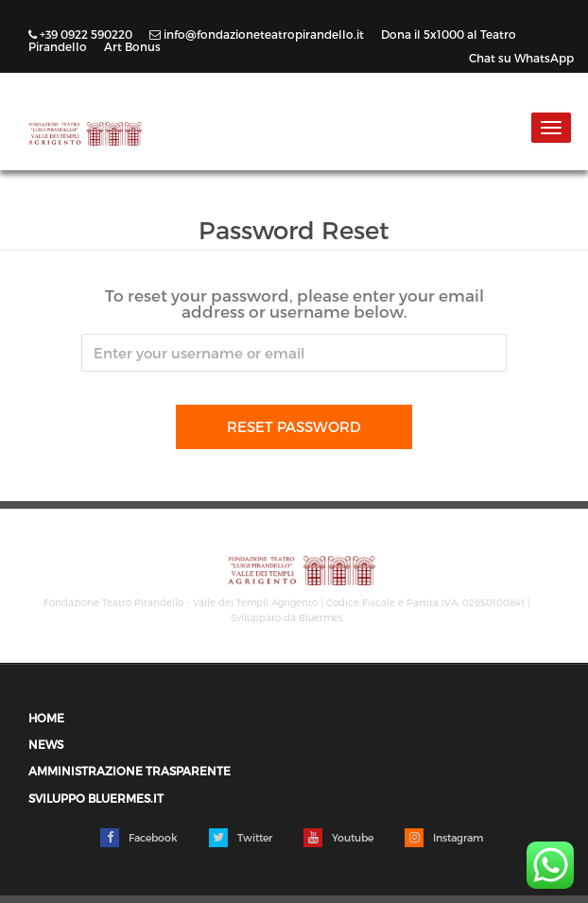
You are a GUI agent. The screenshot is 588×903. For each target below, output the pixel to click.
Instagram (444, 838)
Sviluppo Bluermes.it (96, 799)
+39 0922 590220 (82, 34)
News (46, 745)
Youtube (338, 838)
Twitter (241, 838)
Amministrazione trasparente (130, 771)
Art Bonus (132, 46)
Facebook (139, 838)
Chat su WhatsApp (521, 58)
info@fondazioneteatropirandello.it (258, 34)
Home (46, 718)
